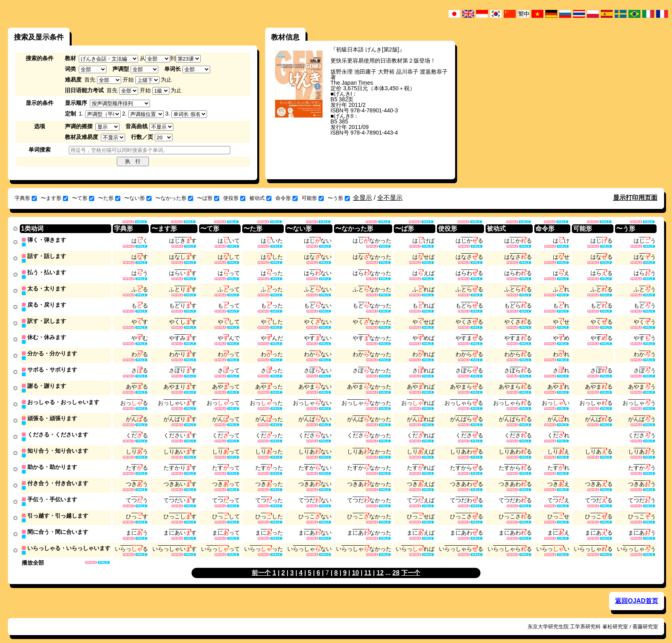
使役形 (234, 198)
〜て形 (83, 198)
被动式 (260, 198)
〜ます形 (54, 198)
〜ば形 (208, 198)
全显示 (363, 198)
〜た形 (109, 198)
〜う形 (339, 198)
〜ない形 (138, 198)
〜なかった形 (174, 198)
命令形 (287, 198)
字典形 (26, 198)
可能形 (313, 198)
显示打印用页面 (635, 198)
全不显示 (390, 198)
